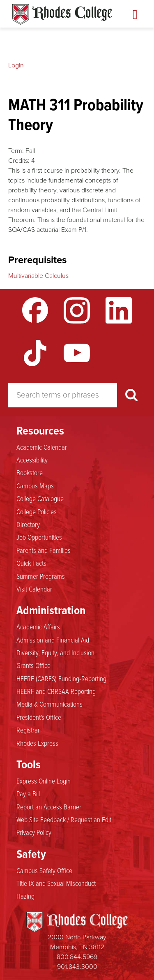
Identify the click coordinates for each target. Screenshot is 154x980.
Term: (16, 151)
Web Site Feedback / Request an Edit (64, 819)
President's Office (39, 717)
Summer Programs (41, 576)
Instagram (77, 310)
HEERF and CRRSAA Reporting (56, 691)
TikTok (35, 353)
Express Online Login (44, 781)
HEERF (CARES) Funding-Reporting (61, 678)
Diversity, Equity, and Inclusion (55, 652)
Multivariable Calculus (38, 276)
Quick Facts (31, 563)
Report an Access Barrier (49, 807)
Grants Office (33, 665)
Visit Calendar (34, 589)
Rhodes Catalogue (62, 14)
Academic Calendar (42, 447)
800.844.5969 (77, 957)
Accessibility (32, 460)
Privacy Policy (34, 832)
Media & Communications (49, 704)
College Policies (37, 511)
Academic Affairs (38, 626)
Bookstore (30, 472)
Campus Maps (35, 485)
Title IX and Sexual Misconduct (56, 883)
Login (16, 65)
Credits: (19, 161)
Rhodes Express (37, 743)
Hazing (25, 896)
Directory (28, 524)
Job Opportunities (39, 537)
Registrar (28, 730)
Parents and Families (44, 550)
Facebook (35, 310)
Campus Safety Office (44, 870)
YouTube (77, 353)
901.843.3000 (77, 967)
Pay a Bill (28, 793)
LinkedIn (119, 310)
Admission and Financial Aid (53, 640)
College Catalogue (40, 498)
